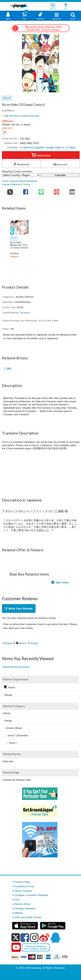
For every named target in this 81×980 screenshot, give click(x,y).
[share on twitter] (10, 191)
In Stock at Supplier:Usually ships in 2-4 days (48, 147)
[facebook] (25, 938)
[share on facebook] (26, 191)
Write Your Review (19, 609)
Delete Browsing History (16, 667)
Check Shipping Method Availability (20, 181)
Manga (34, 643)
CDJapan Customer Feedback (31, 895)
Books (23, 643)
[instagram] (34, 938)
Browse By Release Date (17, 780)
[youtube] (16, 947)
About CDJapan (23, 891)
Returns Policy (23, 904)
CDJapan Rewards (25, 908)
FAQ (17, 900)
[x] (16, 938)
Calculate (60, 175)
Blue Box (9, 761)
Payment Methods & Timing (16, 184)
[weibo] (44, 938)
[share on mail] (72, 191)
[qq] (55, 938)
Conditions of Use (24, 886)
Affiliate (18, 913)
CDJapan (7, 643)
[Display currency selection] (4, 132)
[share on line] (41, 191)
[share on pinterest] (56, 191)
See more (62, 582)
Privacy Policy (22, 882)
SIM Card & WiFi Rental (28, 917)
